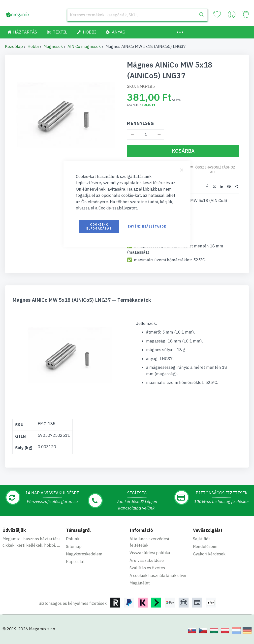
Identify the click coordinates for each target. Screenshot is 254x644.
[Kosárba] (183, 151)
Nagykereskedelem (84, 554)
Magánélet (140, 583)
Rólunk (73, 539)
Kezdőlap (14, 46)
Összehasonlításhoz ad (215, 170)
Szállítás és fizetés (147, 568)
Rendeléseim (205, 546)
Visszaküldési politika (150, 553)
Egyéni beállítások (147, 226)
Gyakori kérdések (209, 554)
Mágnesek (53, 46)
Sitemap (74, 546)
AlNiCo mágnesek (84, 46)
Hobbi (33, 46)
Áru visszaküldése (147, 560)
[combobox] (137, 15)
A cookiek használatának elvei (158, 576)
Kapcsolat (75, 562)
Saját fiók (202, 539)
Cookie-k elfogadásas (99, 226)
